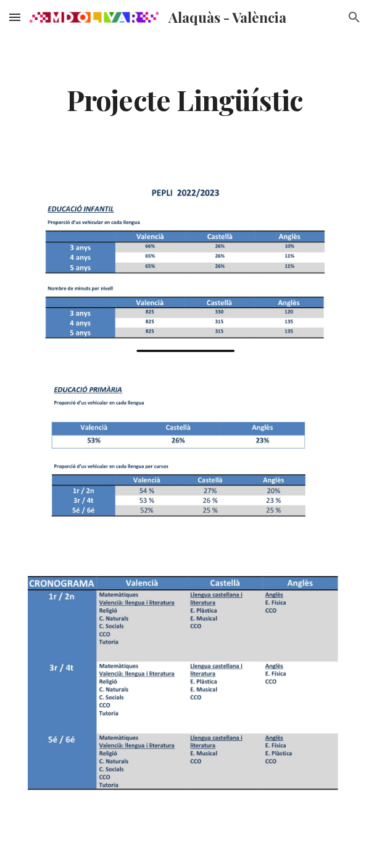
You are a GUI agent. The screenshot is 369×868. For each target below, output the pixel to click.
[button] (15, 17)
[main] (184, 99)
